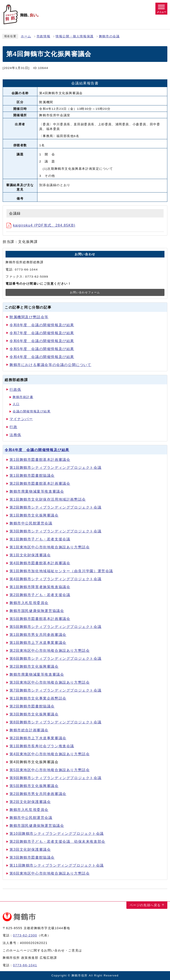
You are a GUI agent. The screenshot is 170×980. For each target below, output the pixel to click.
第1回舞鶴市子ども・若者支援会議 (40, 539)
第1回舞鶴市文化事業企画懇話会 (38, 698)
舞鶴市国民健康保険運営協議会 (37, 611)
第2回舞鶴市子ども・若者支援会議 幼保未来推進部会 (57, 842)
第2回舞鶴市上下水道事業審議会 (38, 738)
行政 (13, 427)
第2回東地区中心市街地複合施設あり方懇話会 (50, 651)
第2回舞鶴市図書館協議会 (32, 706)
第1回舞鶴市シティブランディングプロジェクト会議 (55, 468)
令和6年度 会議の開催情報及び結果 (42, 341)
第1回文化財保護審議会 (30, 555)
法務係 (15, 435)
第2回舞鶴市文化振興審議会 (34, 666)
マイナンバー (21, 419)
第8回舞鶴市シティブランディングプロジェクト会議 (55, 722)
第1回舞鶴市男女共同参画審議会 (38, 635)
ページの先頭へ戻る (145, 905)
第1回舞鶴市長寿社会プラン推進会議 (42, 746)
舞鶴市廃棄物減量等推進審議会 (37, 491)
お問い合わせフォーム (85, 292)
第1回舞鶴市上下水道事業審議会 (38, 643)
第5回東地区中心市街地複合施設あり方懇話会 (50, 770)
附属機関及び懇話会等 (29, 317)
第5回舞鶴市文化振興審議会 (34, 786)
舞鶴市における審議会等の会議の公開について (50, 365)
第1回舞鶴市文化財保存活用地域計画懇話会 (48, 499)
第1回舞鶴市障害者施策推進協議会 (40, 587)
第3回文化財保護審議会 (30, 849)
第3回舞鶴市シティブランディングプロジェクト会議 (55, 531)
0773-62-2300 (25, 935)
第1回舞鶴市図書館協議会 (32, 476)
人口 (16, 404)
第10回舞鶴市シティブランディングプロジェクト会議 (57, 834)
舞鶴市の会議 (109, 36)
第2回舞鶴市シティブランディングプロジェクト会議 (55, 507)
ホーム (26, 36)
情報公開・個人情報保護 (75, 36)
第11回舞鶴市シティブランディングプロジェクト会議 (57, 865)
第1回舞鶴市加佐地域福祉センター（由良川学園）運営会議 (61, 571)
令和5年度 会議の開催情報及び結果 (42, 349)
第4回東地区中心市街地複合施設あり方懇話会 (50, 754)
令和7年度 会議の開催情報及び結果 (42, 333)
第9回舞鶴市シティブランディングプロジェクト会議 (55, 778)
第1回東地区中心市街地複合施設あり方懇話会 (50, 547)
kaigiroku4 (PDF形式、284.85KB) (41, 225)
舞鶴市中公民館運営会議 (31, 523)
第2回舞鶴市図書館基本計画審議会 (40, 483)
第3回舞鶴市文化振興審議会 (34, 714)
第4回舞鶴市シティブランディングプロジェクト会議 (55, 579)
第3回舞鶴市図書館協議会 (32, 857)
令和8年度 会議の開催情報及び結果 (42, 325)
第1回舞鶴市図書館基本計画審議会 (40, 460)
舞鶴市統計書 (23, 397)
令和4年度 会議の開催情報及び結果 (42, 357)
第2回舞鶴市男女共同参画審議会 (38, 794)
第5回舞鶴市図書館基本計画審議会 (40, 619)
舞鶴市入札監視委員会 (29, 603)
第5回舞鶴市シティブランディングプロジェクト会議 (55, 627)
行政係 (15, 390)
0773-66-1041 (25, 965)
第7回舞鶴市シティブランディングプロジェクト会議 (55, 690)
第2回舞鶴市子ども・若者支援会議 (40, 595)
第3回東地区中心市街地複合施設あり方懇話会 (50, 682)
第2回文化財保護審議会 (30, 802)
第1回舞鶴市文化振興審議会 (34, 515)
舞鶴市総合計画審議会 (29, 730)
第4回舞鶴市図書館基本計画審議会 (40, 563)
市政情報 (43, 36)
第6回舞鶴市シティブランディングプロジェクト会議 (55, 659)
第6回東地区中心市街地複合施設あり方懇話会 (50, 873)
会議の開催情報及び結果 (32, 411)
